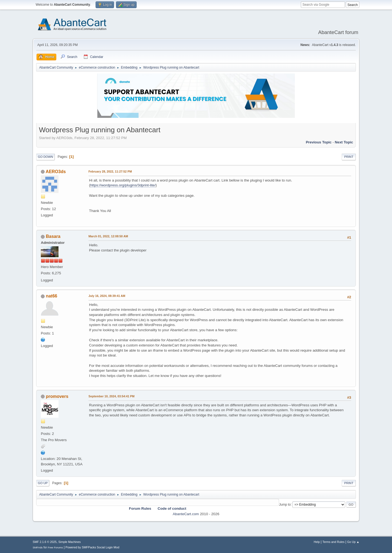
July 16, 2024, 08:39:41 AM (107, 296)
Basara (53, 236)
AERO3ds (56, 172)
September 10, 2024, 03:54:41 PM (111, 396)
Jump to (285, 504)
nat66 (51, 296)
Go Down (45, 157)
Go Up (43, 483)
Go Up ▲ (353, 542)
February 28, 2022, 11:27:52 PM (110, 171)
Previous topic (319, 142)
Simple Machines (69, 542)
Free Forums (55, 547)
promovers (57, 396)
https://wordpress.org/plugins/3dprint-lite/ (123, 185)
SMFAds (38, 547)
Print (349, 157)
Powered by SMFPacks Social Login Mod (93, 547)
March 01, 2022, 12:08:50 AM (108, 236)
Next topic (344, 142)
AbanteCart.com (186, 514)
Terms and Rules (334, 542)
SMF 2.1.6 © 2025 (45, 542)
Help (317, 542)
